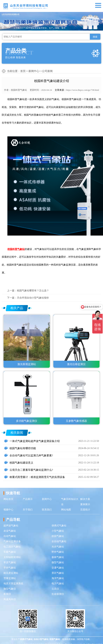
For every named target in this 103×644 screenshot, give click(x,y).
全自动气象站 (59, 541)
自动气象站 (10, 536)
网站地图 (66, 510)
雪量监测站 (10, 578)
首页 (23, 71)
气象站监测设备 (12, 541)
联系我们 (47, 510)
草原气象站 (10, 562)
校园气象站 (58, 536)
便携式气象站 (59, 526)
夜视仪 (7, 594)
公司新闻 (47, 71)
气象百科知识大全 (70, 502)
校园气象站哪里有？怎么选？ (33, 291)
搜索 (95, 37)
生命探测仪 (58, 594)
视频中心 (8, 510)
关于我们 (28, 510)
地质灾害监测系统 (13, 584)
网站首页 (8, 499)
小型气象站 (58, 531)
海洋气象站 (58, 578)
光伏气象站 (58, 547)
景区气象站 (58, 573)
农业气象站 (10, 531)
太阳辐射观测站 (12, 557)
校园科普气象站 (19, 90)
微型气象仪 (10, 589)
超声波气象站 (11, 526)
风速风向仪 (10, 599)
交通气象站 (58, 568)
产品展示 (28, 499)
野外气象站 (58, 552)
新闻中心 (34, 71)
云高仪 (55, 589)
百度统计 (85, 510)
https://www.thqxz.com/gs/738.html (83, 90)
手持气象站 (10, 568)
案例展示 (85, 504)
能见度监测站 (11, 573)
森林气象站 (58, 557)
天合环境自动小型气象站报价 (33, 298)
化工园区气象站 (12, 547)
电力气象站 (58, 584)
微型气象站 (58, 562)
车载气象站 (10, 552)
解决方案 (85, 499)
